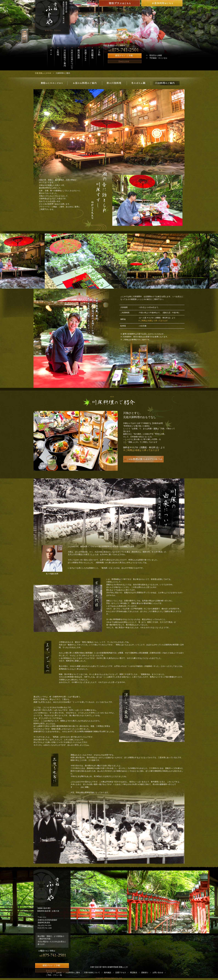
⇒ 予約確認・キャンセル (156, 58)
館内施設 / (110, 973)
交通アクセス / (123, 973)
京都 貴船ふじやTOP (43, 73)
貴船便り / (147, 973)
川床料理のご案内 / (75, 973)
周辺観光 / (136, 973)
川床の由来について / (94, 973)
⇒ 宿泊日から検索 (154, 55)
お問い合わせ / (160, 973)
